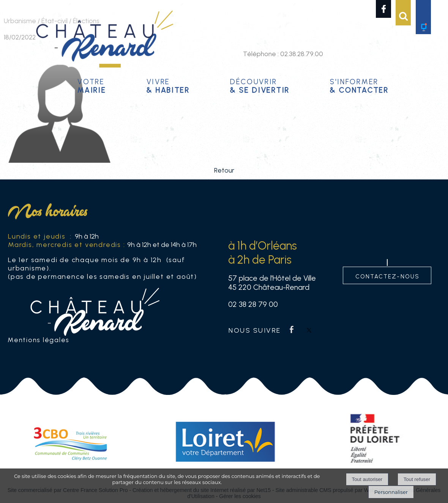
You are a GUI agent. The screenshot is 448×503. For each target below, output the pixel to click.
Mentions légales (39, 340)
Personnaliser (391, 492)
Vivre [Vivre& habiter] (168, 85)
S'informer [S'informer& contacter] (359, 85)
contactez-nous (387, 276)
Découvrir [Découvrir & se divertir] (260, 85)
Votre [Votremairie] (92, 85)
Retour (224, 170)
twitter (309, 329)
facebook (292, 329)
